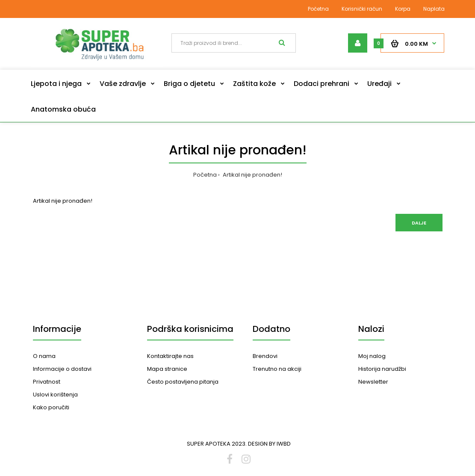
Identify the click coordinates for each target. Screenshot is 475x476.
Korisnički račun (362, 9)
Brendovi (265, 356)
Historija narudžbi (382, 369)
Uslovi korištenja (55, 395)
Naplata (434, 9)
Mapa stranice (167, 369)
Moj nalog (372, 356)
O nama (44, 356)
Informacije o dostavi (62, 369)
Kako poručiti (51, 407)
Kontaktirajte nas (170, 356)
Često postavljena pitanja (183, 382)
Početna (318, 9)
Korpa (403, 9)
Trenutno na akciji (277, 369)
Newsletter (373, 382)
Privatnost (47, 382)
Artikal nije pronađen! (252, 175)
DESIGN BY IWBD (269, 444)
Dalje (419, 223)
